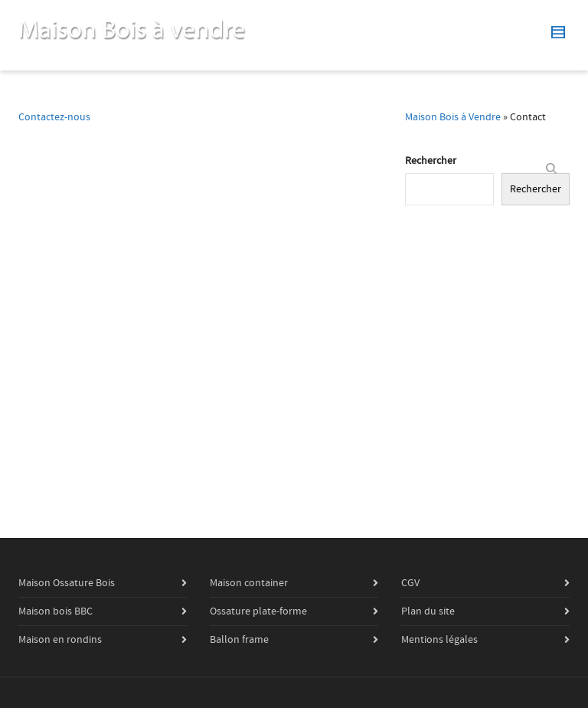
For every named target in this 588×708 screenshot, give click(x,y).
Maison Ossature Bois (67, 583)
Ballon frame (239, 640)
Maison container (249, 583)
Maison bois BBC (56, 611)
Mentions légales (439, 640)
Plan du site (428, 611)
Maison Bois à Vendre (453, 117)
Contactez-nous (54, 117)
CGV (410, 583)
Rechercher (431, 161)
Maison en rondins (60, 640)
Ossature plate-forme (258, 611)
